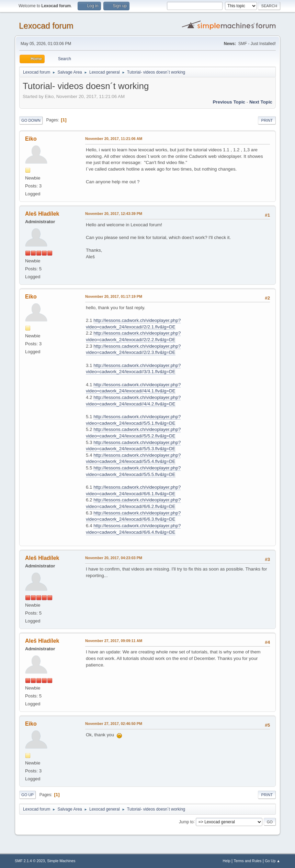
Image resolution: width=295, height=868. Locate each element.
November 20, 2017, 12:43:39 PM (114, 214)
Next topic (261, 102)
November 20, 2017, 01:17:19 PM (114, 296)
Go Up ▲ (273, 861)
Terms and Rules (248, 861)
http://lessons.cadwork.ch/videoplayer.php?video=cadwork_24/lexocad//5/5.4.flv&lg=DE (133, 458)
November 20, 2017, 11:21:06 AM (114, 139)
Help (227, 861)
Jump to (186, 822)
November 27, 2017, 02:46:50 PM (114, 724)
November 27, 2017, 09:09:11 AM (114, 641)
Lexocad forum (46, 26)
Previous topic (229, 102)
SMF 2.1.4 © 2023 (30, 861)
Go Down (31, 120)
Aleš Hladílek (42, 214)
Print (267, 120)
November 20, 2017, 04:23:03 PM (114, 558)
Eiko (31, 139)
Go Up (27, 795)
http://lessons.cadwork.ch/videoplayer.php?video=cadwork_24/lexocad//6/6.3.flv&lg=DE (133, 516)
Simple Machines (61, 861)
